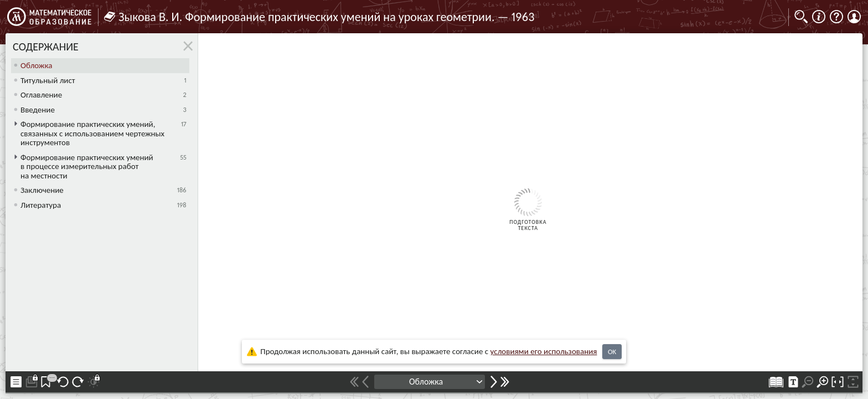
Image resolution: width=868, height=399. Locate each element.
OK (612, 352)
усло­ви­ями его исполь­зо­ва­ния (544, 351)
